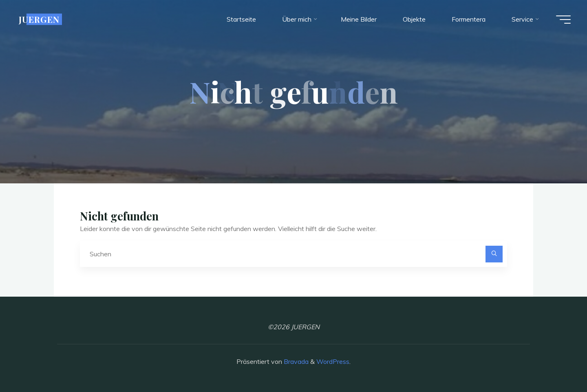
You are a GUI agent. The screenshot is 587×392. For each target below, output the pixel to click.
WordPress (333, 361)
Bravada (295, 361)
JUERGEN (39, 19)
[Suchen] (494, 254)
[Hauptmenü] (563, 20)
